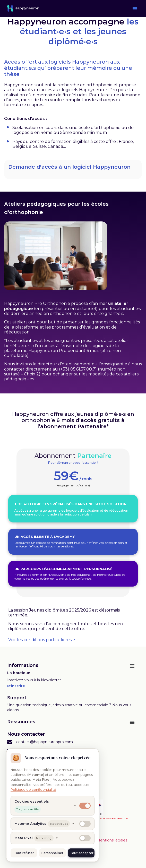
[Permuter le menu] (132, 666)
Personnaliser (52, 853)
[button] (135, 8)
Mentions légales (112, 840)
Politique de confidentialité (33, 790)
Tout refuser (24, 853)
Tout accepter (82, 853)
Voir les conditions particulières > (42, 640)
